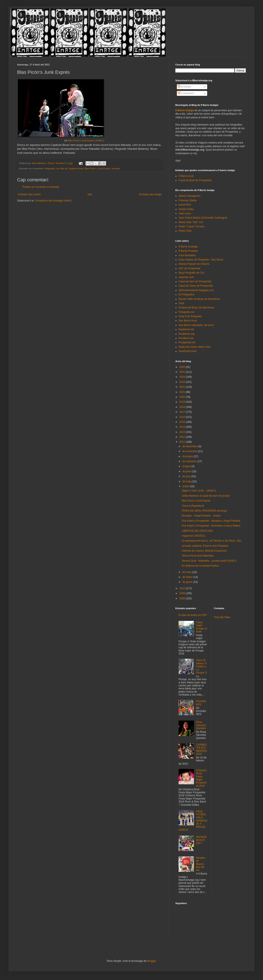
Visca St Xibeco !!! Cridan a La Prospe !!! (202, 666)
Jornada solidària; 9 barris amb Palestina (205, 546)
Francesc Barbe (188, 200)
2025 (183, 372)
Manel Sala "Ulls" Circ (191, 222)
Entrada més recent (29, 194)
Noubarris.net (186, 329)
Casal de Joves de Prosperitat (196, 286)
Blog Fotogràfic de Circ (192, 273)
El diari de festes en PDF (193, 615)
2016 (183, 417)
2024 (183, 377)
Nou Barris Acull (188, 321)
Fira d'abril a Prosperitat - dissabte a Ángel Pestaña (211, 521)
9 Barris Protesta (188, 251)
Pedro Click (185, 231)
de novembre (190, 451)
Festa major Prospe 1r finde (202, 627)
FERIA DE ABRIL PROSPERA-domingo (204, 511)
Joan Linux (185, 213)
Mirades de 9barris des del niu (201, 864)
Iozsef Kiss (185, 205)
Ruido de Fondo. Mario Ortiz (195, 347)
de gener (188, 582)
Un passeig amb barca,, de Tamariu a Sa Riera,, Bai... (212, 541)
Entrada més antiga (150, 194)
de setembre (190, 461)
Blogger (151, 961)
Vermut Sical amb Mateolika (198, 556)
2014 (183, 427)
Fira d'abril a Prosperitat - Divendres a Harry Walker (211, 526)
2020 (183, 397)
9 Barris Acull (186, 176)
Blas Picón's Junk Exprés (196, 501)
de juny (187, 476)
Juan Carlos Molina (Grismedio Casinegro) (203, 218)
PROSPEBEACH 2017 (201, 840)
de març (187, 572)
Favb (181, 303)
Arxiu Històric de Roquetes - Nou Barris (201, 260)
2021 (183, 392)
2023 (183, 382)
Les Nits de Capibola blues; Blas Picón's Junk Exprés (83, 169)
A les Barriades (187, 255)
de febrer (188, 577)
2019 (183, 402)
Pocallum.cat (186, 338)
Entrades (184, 87)
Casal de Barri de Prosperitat (195, 180)
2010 (183, 588)
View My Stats (222, 617)
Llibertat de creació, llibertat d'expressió (204, 551)
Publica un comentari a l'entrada (41, 187)
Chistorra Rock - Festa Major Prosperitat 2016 (201, 778)
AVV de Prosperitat (189, 268)
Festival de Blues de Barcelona (196, 308)
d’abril (186, 486)
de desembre (190, 446)
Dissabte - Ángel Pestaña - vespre (201, 516)
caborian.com (186, 277)
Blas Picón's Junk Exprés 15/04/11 (86, 141)
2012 (183, 437)
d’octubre (188, 456)
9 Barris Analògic (188, 247)
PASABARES (201, 703)
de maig (187, 481)
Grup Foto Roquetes (190, 316)
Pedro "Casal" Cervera (191, 226)
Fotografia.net (186, 312)
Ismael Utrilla (186, 209)
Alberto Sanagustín (189, 196)
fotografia (50, 169)
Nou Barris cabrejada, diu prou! (196, 325)
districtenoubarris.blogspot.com (196, 290)
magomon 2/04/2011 (194, 536)
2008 (183, 598)
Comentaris (186, 93)
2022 (183, 387)
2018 (183, 407)
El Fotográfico (186, 295)
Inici (90, 194)
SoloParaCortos (188, 351)
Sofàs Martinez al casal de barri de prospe (206, 496)
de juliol (187, 471)
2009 (183, 593)
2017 (183, 412)
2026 (183, 367)
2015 (183, 422)
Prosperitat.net (187, 342)
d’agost (187, 466)
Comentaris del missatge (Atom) (53, 201)
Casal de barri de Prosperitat (195, 281)
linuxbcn (116, 169)
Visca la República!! (193, 506)
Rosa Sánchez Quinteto (201, 725)
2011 (183, 442)
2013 (183, 432)
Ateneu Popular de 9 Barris (194, 264)
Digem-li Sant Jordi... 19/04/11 (199, 491)
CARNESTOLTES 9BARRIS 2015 (202, 749)
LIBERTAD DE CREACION (197, 531)
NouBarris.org (186, 334)
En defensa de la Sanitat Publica (200, 566)
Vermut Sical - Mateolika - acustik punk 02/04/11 (209, 561)
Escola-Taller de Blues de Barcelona (199, 299)
